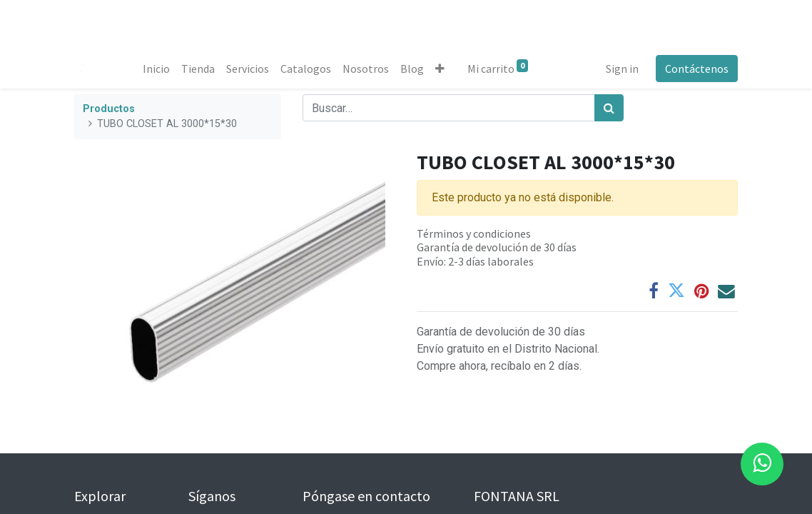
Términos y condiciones (474, 233)
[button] (440, 69)
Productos (109, 109)
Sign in (622, 69)
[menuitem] (156, 69)
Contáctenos (697, 69)
